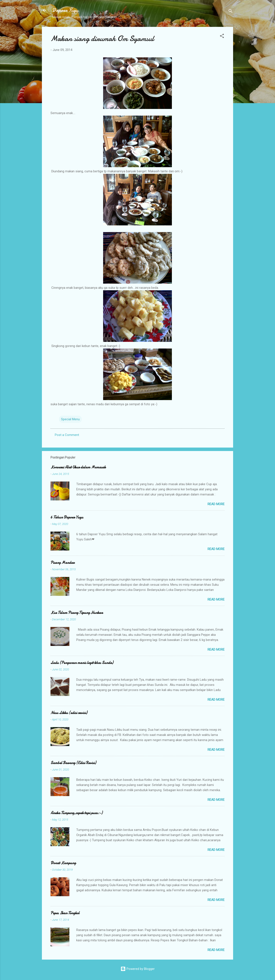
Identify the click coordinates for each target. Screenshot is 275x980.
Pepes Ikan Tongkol (65, 913)
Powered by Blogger (138, 969)
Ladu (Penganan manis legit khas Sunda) (82, 663)
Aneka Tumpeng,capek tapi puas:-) (76, 813)
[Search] (231, 12)
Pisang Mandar (62, 563)
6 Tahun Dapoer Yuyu (67, 517)
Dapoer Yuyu (65, 10)
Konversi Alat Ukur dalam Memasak (78, 467)
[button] (222, 37)
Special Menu (70, 419)
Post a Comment (67, 435)
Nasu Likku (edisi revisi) (69, 713)
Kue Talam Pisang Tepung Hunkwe (77, 613)
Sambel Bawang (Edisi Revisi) (73, 763)
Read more (216, 504)
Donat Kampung (63, 863)
